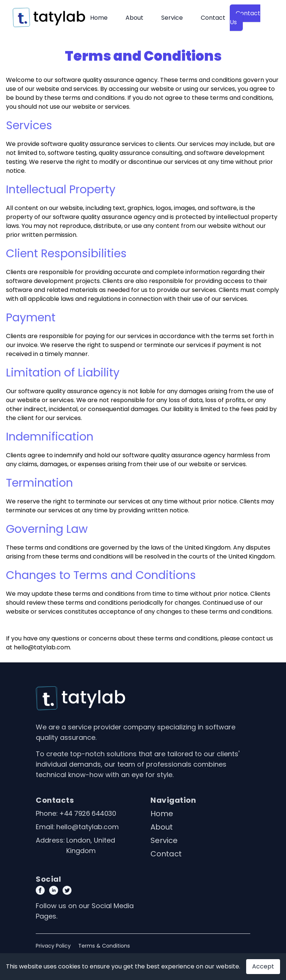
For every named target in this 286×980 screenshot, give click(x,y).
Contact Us (245, 18)
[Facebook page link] (40, 890)
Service (172, 18)
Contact (213, 18)
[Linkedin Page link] (54, 890)
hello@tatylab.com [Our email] (88, 827)
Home (99, 18)
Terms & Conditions (104, 946)
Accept (263, 966)
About (134, 18)
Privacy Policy (53, 946)
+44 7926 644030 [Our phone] (88, 813)
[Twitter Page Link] (67, 890)
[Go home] (80, 698)
